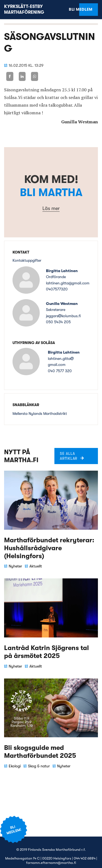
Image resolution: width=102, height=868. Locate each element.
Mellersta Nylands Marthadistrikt (40, 413)
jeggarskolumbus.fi (63, 316)
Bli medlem (86, 9)
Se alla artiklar (69, 456)
